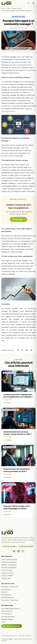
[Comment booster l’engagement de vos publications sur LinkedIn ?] (18, 381)
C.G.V (3, 622)
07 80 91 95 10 (6, 614)
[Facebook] (14, 551)
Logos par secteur (8, 573)
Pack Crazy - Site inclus (10, 600)
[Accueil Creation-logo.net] (7, 3)
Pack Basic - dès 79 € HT (10, 587)
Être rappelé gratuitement (12, 626)
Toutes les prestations (9, 562)
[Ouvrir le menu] (34, 3)
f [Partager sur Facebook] (22, 350)
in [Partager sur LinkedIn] (27, 350)
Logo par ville (6, 578)
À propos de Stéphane (9, 568)
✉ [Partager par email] (31, 350)
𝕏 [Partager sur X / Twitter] (18, 350)
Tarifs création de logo (9, 560)
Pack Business (6, 595)
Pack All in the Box (8, 597)
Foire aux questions (8, 617)
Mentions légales (7, 619)
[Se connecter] (28, 3)
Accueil (4, 8)
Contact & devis (7, 570)
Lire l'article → (8, 403)
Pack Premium (6, 589)
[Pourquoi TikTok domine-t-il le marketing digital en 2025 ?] (18, 493)
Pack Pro (4, 592)
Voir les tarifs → (18, 219)
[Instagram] (23, 551)
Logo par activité (7, 576)
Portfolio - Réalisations (9, 565)
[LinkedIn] (18, 551)
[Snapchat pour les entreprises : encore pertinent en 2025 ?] (18, 456)
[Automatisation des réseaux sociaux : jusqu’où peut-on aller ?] (18, 418)
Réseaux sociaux (17, 8)
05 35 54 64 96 (7, 611)
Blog (9, 8)
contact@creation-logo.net (11, 609)
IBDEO (11, 639)
